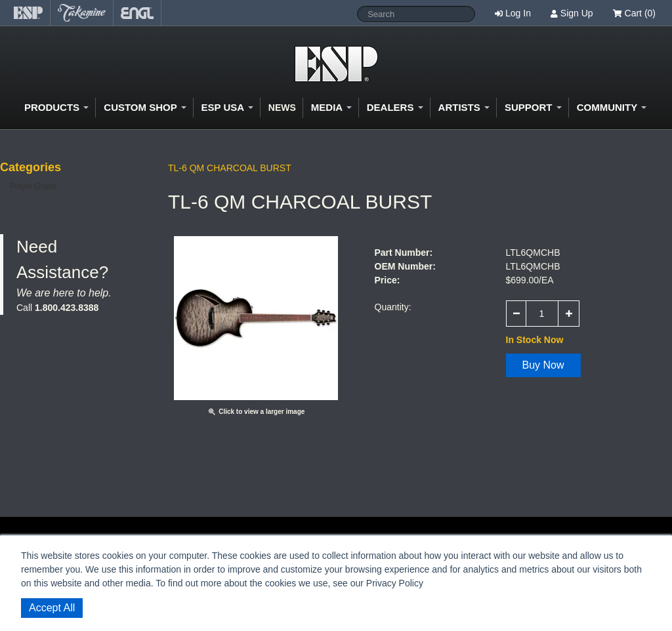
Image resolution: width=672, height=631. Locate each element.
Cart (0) (634, 13)
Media (331, 107)
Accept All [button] (52, 608)
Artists (464, 107)
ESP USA (227, 107)
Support (533, 107)
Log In (518, 13)
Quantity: (393, 307)
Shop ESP (336, 64)
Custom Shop (145, 107)
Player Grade (33, 186)
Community (612, 107)
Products (56, 107)
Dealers (395, 107)
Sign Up (577, 13)
